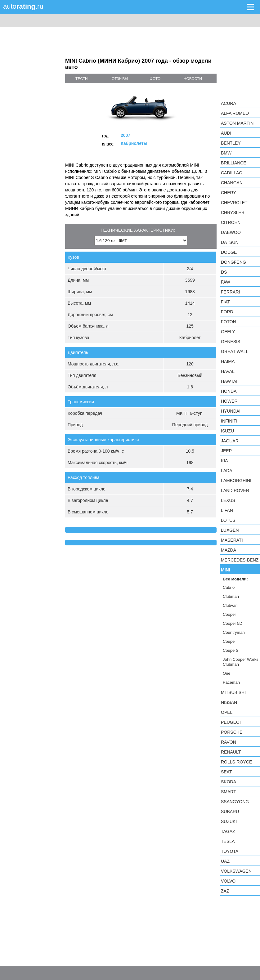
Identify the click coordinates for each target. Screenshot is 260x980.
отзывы (120, 79)
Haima (228, 361)
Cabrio (229, 587)
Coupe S (231, 650)
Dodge (229, 252)
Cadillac (231, 173)
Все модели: (235, 579)
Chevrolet (234, 203)
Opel (227, 712)
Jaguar (230, 441)
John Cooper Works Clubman (241, 662)
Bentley (231, 143)
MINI (226, 570)
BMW (226, 153)
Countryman (234, 632)
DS (224, 272)
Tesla (228, 841)
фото (155, 79)
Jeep (226, 451)
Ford (227, 312)
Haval (228, 371)
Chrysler (233, 213)
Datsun (230, 242)
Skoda (229, 782)
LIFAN (227, 510)
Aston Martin (237, 123)
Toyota (230, 851)
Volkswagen (236, 871)
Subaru (230, 812)
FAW (226, 282)
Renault (231, 752)
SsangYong (235, 802)
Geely (228, 332)
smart (229, 792)
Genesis (231, 342)
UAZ (225, 861)
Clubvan (230, 605)
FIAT (225, 302)
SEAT (226, 772)
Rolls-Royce (236, 762)
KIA (224, 461)
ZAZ (225, 891)
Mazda (229, 550)
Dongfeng (233, 262)
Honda (229, 391)
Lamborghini (236, 481)
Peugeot (231, 722)
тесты (82, 79)
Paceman (231, 682)
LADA (227, 471)
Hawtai (229, 381)
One (227, 673)
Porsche (232, 732)
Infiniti (229, 421)
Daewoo (231, 232)
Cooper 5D (233, 623)
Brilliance (234, 163)
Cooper (229, 614)
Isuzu (227, 431)
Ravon (229, 742)
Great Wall (235, 351)
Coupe (229, 641)
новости (193, 79)
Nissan (229, 702)
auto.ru (23, 6)
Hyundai (231, 411)
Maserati (232, 540)
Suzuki (229, 821)
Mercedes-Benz (240, 560)
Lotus (228, 520)
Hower (229, 401)
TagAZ (228, 831)
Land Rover (235, 490)
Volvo (228, 881)
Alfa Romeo (235, 113)
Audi (226, 133)
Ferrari (230, 292)
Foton (229, 322)
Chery (229, 193)
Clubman (231, 596)
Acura (229, 103)
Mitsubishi (233, 692)
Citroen (231, 222)
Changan (232, 183)
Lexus (228, 500)
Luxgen (230, 530)
